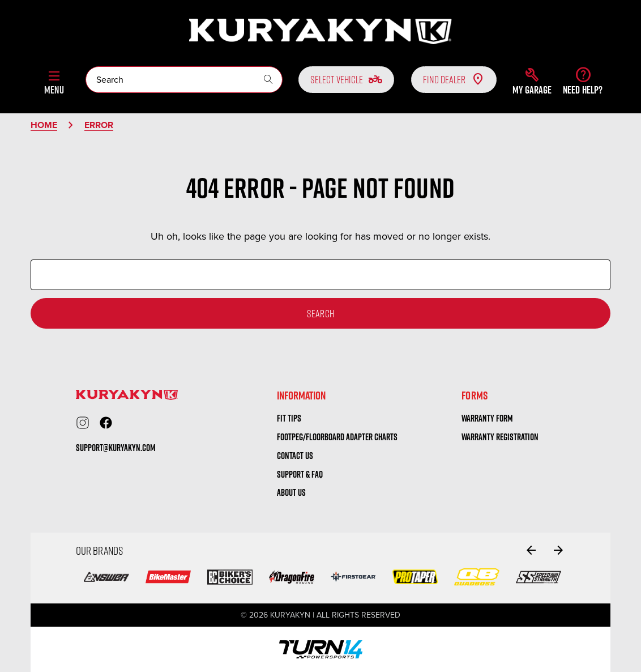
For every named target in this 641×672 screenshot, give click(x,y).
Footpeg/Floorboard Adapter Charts (337, 437)
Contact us (295, 456)
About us (291, 492)
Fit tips (289, 418)
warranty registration (500, 437)
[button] (532, 81)
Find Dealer (454, 79)
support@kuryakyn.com (116, 448)
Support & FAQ (300, 474)
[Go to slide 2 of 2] (531, 550)
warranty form (487, 418)
